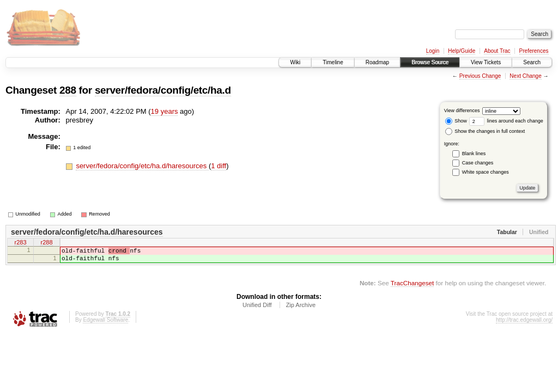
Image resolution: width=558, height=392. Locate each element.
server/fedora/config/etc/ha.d (163, 90)
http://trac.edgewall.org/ (524, 325)
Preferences (534, 51)
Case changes (478, 163)
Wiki (295, 62)
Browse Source (430, 62)
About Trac (497, 51)
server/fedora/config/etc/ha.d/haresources (142, 166)
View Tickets (486, 62)
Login (433, 51)
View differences (462, 111)
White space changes (486, 172)
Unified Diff (257, 310)
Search (532, 62)
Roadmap (377, 62)
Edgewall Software (105, 325)
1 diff (219, 166)
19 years (165, 111)
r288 (46, 243)
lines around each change (506, 121)
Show (456, 121)
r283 (20, 243)
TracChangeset (412, 288)
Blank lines (474, 154)
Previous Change (480, 76)
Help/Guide (462, 51)
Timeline (333, 62)
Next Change (525, 76)
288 (68, 90)
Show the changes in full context (485, 131)
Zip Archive (301, 310)
